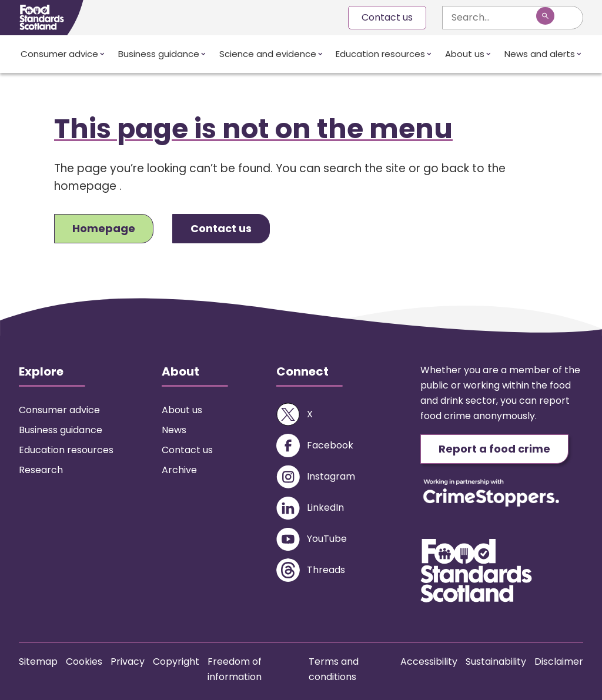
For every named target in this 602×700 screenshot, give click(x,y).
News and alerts (540, 54)
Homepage (104, 228)
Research (41, 470)
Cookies (84, 662)
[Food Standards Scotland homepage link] (42, 17)
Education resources (380, 54)
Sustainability (496, 662)
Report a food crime (494, 449)
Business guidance (159, 54)
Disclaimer (559, 662)
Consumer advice (59, 54)
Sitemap (38, 662)
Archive (179, 470)
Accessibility (429, 662)
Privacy (128, 662)
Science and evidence (268, 54)
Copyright (176, 662)
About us (465, 54)
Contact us (387, 17)
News (174, 430)
